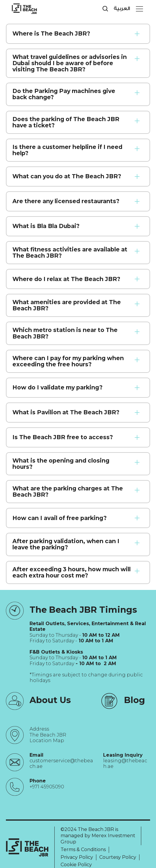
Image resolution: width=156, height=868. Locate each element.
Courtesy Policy (118, 857)
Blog (135, 700)
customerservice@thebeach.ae (61, 763)
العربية (122, 8)
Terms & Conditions (83, 849)
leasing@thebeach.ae (125, 763)
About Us (50, 700)
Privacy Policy (77, 857)
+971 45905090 (47, 787)
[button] (138, 9)
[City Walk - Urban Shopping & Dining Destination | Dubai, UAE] (24, 9)
